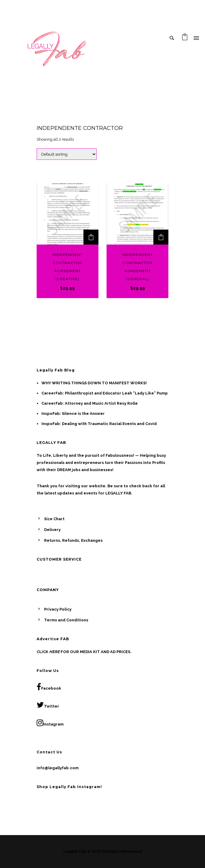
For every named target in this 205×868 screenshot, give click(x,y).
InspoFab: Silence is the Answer (73, 413)
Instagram (50, 723)
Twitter (48, 705)
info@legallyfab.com (58, 768)
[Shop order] (67, 154)
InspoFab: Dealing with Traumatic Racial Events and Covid (99, 424)
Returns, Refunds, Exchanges (73, 540)
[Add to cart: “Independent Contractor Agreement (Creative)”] (91, 237)
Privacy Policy (58, 609)
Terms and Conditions (66, 620)
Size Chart (54, 519)
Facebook (49, 687)
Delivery (52, 530)
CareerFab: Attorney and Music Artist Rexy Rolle (90, 403)
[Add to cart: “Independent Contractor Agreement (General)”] (161, 237)
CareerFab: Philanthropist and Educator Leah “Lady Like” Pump (105, 393)
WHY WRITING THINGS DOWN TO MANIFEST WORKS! (94, 383)
